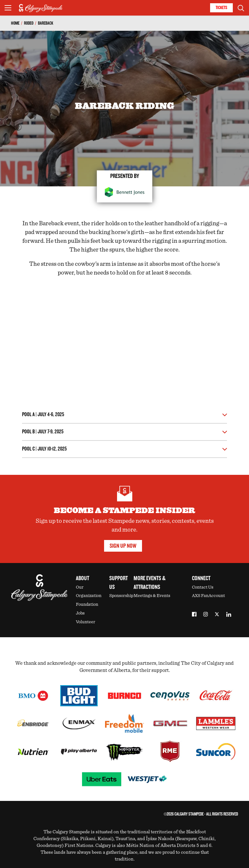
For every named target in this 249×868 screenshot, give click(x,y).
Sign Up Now (123, 546)
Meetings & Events (152, 596)
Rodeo (29, 23)
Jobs (80, 613)
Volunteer (86, 622)
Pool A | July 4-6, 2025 (43, 415)
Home (15, 23)
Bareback (46, 23)
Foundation (87, 604)
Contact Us (203, 587)
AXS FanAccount (208, 596)
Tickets (221, 8)
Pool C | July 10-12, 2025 (44, 449)
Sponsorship (121, 596)
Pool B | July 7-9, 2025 (43, 432)
